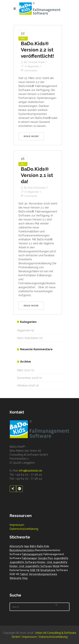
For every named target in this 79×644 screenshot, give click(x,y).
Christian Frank (36, 62)
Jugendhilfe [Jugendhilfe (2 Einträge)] (61, 558)
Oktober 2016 (26, 386)
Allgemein (33, 66)
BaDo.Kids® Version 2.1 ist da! (37, 175)
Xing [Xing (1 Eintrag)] (25, 578)
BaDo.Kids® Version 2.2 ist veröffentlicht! (37, 50)
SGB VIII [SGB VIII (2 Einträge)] (35, 570)
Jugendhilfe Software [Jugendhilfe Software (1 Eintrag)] (23, 562)
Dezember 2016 (28, 378)
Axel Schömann (37, 188)
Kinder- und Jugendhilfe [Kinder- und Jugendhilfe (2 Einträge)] (52, 562)
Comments (31, 71)
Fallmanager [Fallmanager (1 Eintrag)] (29, 558)
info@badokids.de (31, 471)
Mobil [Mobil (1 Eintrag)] (56, 566)
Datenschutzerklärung (24, 529)
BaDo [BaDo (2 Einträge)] (33, 546)
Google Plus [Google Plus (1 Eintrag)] (45, 558)
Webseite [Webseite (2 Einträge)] (16, 578)
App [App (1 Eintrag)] (27, 546)
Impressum (17, 525)
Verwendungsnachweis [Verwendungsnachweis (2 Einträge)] (43, 574)
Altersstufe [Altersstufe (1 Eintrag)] (16, 546)
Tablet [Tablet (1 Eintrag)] (24, 574)
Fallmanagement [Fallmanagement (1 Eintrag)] (32, 554)
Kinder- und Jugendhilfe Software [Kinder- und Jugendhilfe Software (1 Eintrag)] (31, 566)
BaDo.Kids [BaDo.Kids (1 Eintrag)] (43, 546)
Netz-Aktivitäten (28, 338)
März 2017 (24, 370)
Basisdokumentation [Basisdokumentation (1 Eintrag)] (22, 550)
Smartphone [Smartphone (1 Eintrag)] (48, 570)
